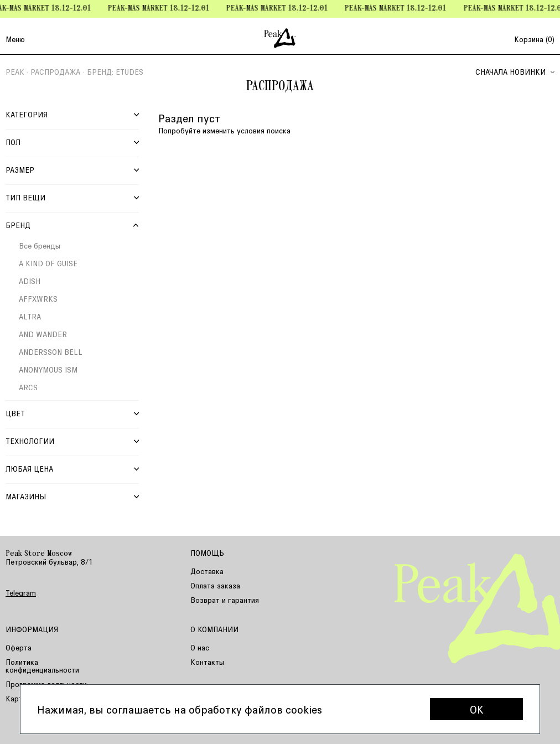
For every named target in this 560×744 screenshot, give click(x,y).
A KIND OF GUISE (48, 263)
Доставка (207, 571)
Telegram (21, 593)
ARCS (28, 387)
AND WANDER (43, 334)
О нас (200, 647)
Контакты (207, 662)
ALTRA (30, 316)
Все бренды (40, 246)
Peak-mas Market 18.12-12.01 (162, 9)
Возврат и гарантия (225, 600)
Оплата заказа (215, 585)
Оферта (19, 647)
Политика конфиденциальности (42, 666)
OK (477, 709)
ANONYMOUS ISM (48, 370)
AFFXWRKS (38, 299)
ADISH (30, 281)
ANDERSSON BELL (51, 352)
